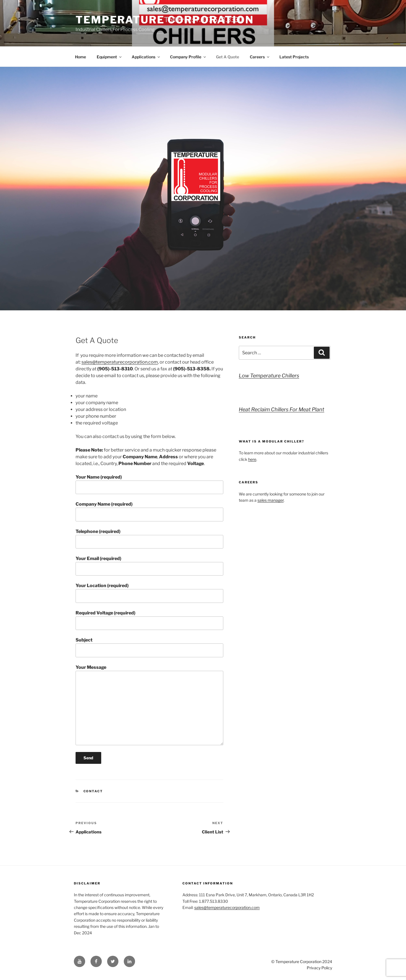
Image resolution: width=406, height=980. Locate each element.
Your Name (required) (149, 484)
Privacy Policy (319, 968)
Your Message (149, 705)
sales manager (271, 500)
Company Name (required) (149, 511)
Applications (146, 57)
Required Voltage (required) (149, 620)
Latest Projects (294, 57)
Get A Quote (228, 57)
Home (80, 57)
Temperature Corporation (165, 20)
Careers (260, 57)
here (252, 459)
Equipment (110, 57)
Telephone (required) (149, 539)
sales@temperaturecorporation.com (120, 362)
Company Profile (188, 57)
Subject (149, 647)
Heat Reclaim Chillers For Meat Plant (282, 409)
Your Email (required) (149, 566)
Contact (93, 791)
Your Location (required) (149, 593)
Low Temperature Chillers (269, 376)
